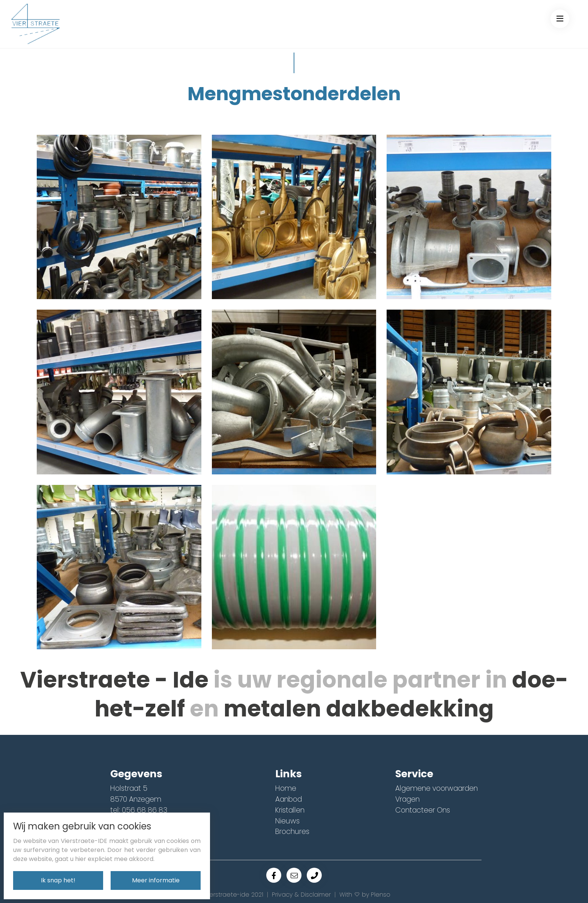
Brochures (292, 832)
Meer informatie (156, 880)
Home (286, 788)
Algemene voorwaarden (436, 788)
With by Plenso (365, 895)
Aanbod (289, 799)
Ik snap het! (58, 880)
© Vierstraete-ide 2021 (230, 895)
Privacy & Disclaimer (301, 895)
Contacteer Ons (423, 810)
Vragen (407, 799)
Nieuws (287, 821)
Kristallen (290, 810)
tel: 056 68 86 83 (139, 810)
